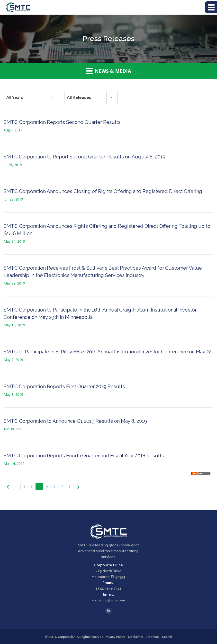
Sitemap (153, 637)
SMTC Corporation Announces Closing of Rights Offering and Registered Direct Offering (103, 191)
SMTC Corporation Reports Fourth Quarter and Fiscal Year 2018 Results (84, 456)
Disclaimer (136, 637)
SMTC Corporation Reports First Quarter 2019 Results (64, 386)
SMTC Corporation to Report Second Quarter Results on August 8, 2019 (85, 157)
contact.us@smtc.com (108, 600)
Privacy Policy (115, 637)
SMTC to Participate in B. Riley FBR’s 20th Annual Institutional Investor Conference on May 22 (107, 352)
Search (167, 637)
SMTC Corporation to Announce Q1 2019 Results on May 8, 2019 (75, 421)
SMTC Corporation (62, 637)
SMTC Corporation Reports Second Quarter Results (62, 122)
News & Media (109, 71)
